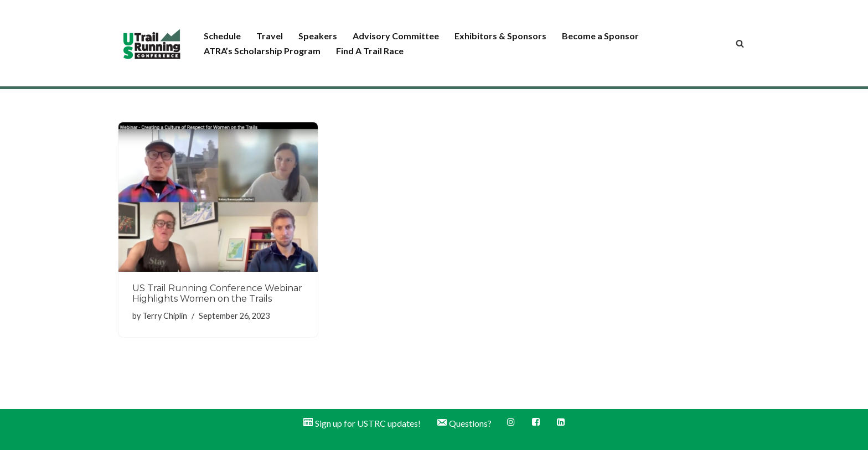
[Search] (740, 43)
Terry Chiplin (165, 316)
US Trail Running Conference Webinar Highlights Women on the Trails (217, 293)
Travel (270, 36)
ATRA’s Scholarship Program (262, 51)
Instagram (511, 422)
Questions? (464, 423)
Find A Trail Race (370, 51)
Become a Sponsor (600, 36)
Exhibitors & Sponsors (500, 36)
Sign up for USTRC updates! (361, 423)
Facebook (536, 422)
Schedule (222, 36)
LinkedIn (561, 422)
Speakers (318, 36)
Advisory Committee (396, 36)
